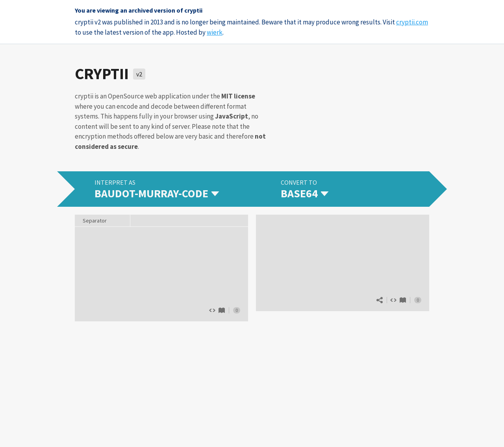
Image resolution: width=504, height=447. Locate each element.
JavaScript (232, 116)
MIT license (238, 96)
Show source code (393, 300)
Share (380, 300)
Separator (95, 221)
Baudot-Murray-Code (222, 310)
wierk (215, 32)
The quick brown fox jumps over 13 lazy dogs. (161, 273)
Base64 (403, 300)
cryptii (102, 74)
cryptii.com (412, 22)
